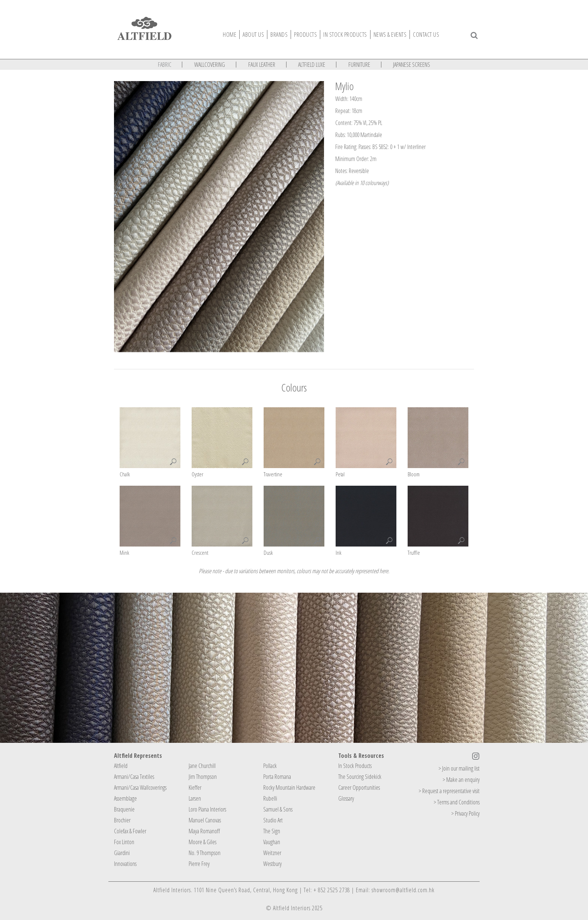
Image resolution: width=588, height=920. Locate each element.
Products (305, 35)
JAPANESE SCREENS (412, 65)
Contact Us (426, 35)
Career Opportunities (359, 787)
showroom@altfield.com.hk (403, 890)
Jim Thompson (203, 777)
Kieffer (195, 787)
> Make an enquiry (461, 780)
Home (229, 35)
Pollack (270, 766)
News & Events (390, 35)
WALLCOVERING (210, 65)
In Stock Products (355, 766)
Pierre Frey (199, 864)
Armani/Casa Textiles (134, 777)
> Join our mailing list (459, 768)
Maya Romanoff (204, 831)
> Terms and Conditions (457, 802)
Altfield (121, 766)
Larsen (195, 798)
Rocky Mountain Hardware (289, 787)
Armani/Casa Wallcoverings (140, 787)
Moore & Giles (202, 842)
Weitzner (272, 853)
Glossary (346, 798)
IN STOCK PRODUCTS (345, 35)
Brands (279, 35)
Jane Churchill (202, 766)
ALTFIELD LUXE (312, 65)
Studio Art (273, 820)
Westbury (272, 864)
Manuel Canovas (205, 820)
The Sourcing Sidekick (360, 777)
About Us (253, 35)
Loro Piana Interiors (207, 809)
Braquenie (124, 809)
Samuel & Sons (278, 809)
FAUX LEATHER (262, 65)
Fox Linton (124, 842)
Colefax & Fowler (130, 831)
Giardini (122, 853)
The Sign (272, 831)
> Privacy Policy (465, 813)
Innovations (125, 864)
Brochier (122, 820)
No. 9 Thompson (205, 853)
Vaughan (272, 842)
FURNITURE (359, 65)
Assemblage (125, 798)
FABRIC (165, 65)
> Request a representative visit (449, 791)
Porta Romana (277, 777)
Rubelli (270, 798)
